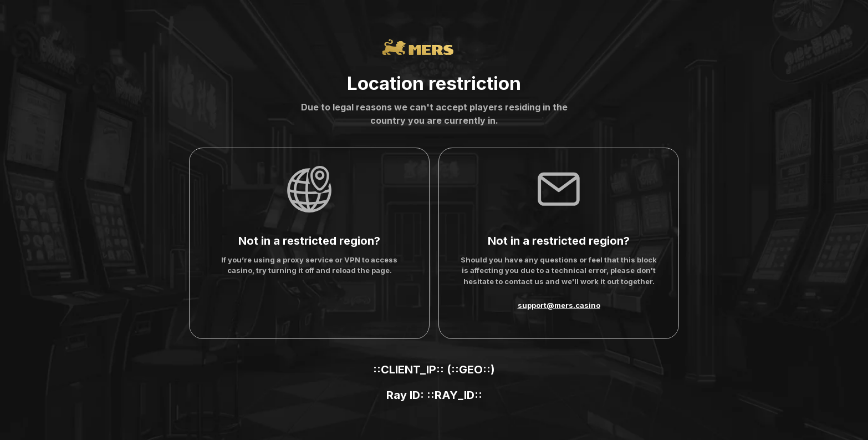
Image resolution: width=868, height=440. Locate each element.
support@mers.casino (559, 305)
